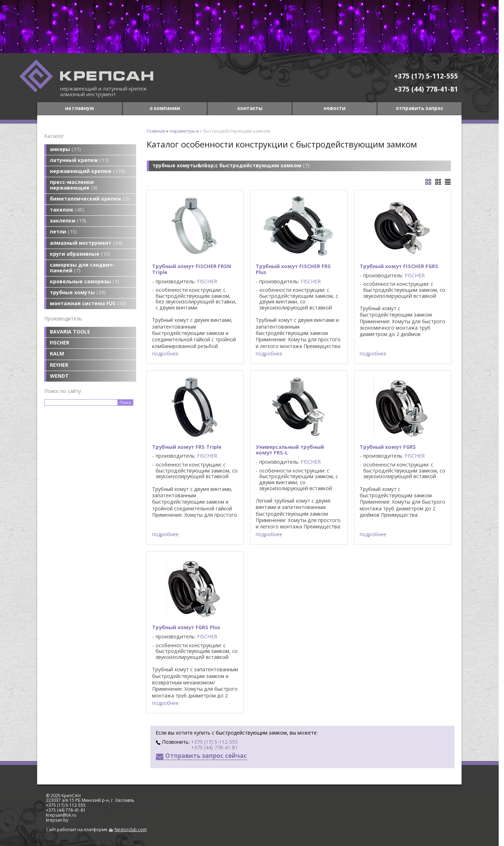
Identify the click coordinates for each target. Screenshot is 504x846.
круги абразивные (80, 254)
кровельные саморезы (85, 281)
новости (335, 108)
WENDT (59, 376)
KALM (57, 354)
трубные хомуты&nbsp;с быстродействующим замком (231, 165)
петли (63, 231)
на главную (80, 108)
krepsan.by (57, 820)
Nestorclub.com (131, 830)
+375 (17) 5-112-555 (426, 76)
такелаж (67, 210)
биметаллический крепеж (90, 199)
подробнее (165, 354)
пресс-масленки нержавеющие (74, 185)
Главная (156, 131)
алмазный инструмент (86, 243)
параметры (183, 131)
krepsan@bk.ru (61, 815)
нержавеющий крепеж (88, 171)
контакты (250, 108)
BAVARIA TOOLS (70, 332)
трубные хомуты (78, 292)
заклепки (68, 221)
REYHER (59, 365)
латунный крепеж (79, 160)
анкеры (65, 149)
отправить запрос (419, 108)
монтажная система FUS (88, 303)
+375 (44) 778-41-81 (426, 89)
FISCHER (60, 343)
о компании (165, 108)
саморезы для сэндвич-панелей (82, 268)
